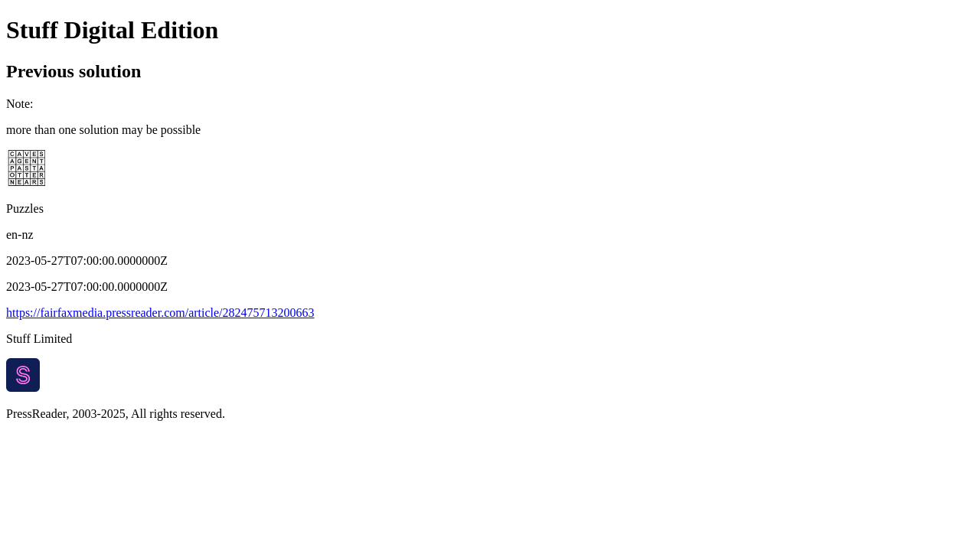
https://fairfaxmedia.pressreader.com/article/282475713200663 (160, 313)
